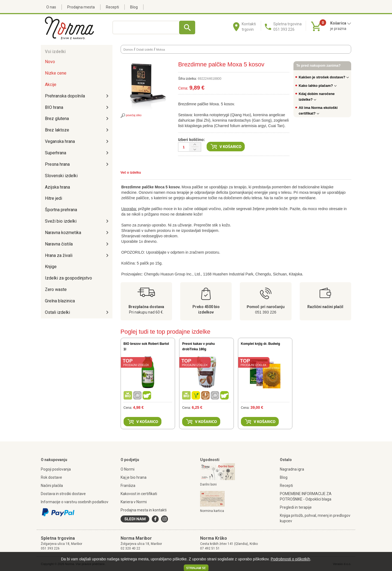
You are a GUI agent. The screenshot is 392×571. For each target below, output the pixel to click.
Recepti (112, 7)
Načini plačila (52, 486)
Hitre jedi (53, 198)
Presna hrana (57, 164)
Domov (128, 50)
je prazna (338, 29)
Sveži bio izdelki (61, 221)
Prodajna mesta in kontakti (144, 510)
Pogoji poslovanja (56, 469)
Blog (134, 7)
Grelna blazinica (60, 301)
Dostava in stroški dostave (63, 494)
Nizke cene (56, 73)
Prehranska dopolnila (65, 96)
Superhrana (56, 153)
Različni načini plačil (325, 307)
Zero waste (56, 289)
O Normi (128, 469)
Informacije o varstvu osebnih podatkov (75, 502)
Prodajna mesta (81, 7)
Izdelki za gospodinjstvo (68, 278)
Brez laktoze (57, 130)
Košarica (341, 23)
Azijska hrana (57, 187)
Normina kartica (212, 511)
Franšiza (128, 486)
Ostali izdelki (57, 312)
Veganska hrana (60, 141)
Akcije (51, 85)
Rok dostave (51, 477)
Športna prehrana (61, 210)
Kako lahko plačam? (318, 86)
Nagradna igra (292, 469)
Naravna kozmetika (63, 233)
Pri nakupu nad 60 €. (146, 312)
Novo (50, 62)
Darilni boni (208, 484)
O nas (51, 7)
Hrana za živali (59, 255)
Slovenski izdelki (61, 176)
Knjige (51, 267)
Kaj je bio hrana (134, 477)
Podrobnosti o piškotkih (290, 559)
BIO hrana (54, 107)
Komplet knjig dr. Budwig (261, 344)
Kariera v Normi (134, 502)
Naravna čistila (59, 244)
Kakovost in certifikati (139, 494)
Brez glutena (57, 119)
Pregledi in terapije (296, 507)
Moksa (160, 50)
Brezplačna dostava (146, 307)
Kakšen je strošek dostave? (324, 77)
